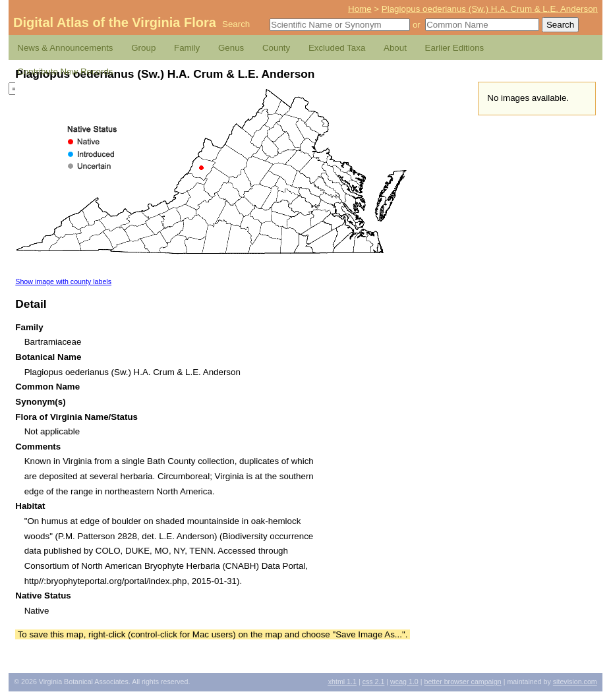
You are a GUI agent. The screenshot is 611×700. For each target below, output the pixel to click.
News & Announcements (65, 48)
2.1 (374, 682)
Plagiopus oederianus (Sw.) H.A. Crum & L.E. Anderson (490, 9)
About (395, 48)
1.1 (342, 682)
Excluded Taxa (337, 48)
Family (187, 48)
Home (360, 9)
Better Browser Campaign (462, 682)
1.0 (404, 682)
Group (143, 48)
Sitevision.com (575, 682)
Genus (231, 48)
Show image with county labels (63, 281)
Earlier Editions (455, 48)
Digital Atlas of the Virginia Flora (115, 22)
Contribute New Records (65, 72)
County (276, 48)
